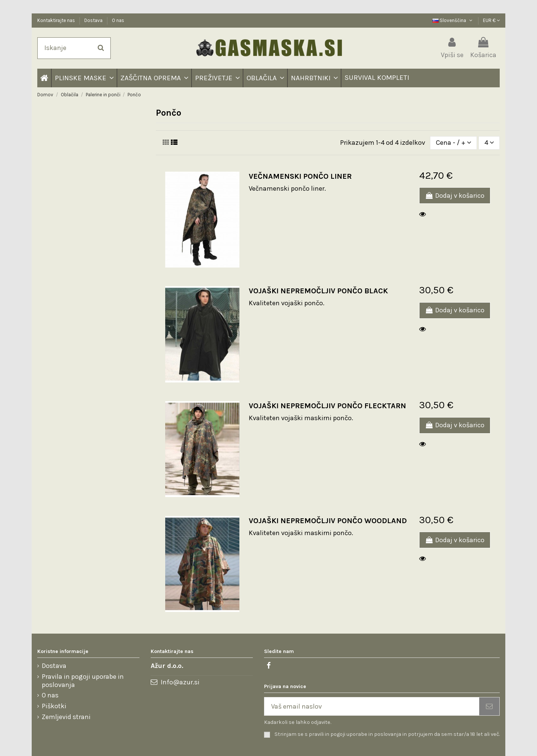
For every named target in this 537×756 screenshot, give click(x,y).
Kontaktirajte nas (57, 20)
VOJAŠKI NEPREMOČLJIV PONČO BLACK (318, 291)
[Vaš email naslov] (372, 707)
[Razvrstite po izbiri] (453, 143)
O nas (118, 20)
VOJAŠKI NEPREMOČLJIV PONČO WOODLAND (328, 521)
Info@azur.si (180, 682)
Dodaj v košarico (455, 196)
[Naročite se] (489, 707)
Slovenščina (453, 20)
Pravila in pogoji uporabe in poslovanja (83, 681)
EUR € (491, 20)
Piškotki (54, 706)
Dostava (94, 20)
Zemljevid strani (66, 717)
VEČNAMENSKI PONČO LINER (300, 176)
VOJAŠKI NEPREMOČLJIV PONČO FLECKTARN (327, 406)
